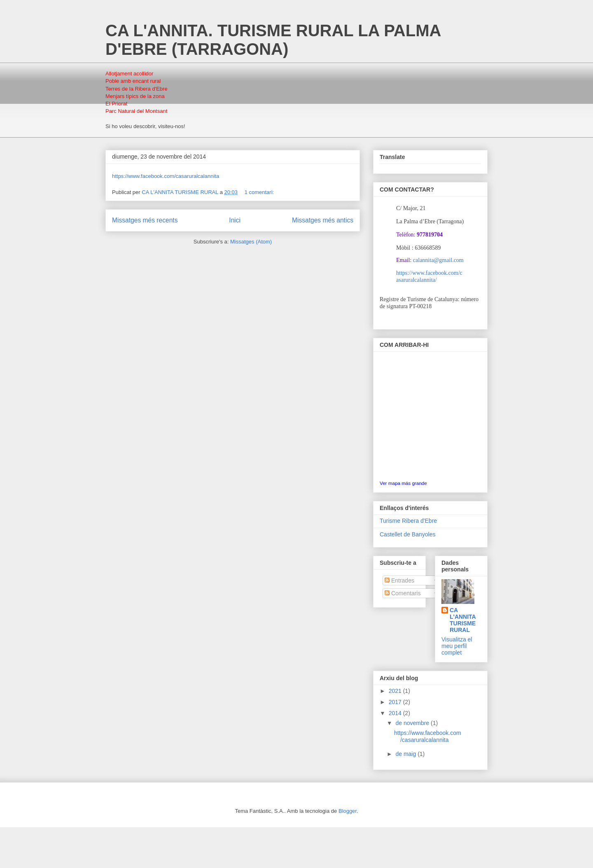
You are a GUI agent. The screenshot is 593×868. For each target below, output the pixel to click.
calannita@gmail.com (438, 260)
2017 (396, 702)
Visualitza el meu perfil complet (457, 646)
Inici (235, 220)
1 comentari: (260, 192)
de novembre (413, 723)
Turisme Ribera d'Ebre (408, 521)
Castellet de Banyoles (407, 534)
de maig (406, 754)
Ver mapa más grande (403, 483)
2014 (396, 713)
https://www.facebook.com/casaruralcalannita (166, 176)
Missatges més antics (323, 220)
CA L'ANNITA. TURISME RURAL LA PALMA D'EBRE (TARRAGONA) (273, 40)
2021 (396, 691)
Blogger (348, 811)
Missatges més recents (145, 220)
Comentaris (403, 593)
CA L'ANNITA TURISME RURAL (463, 620)
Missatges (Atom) (251, 242)
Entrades (399, 580)
